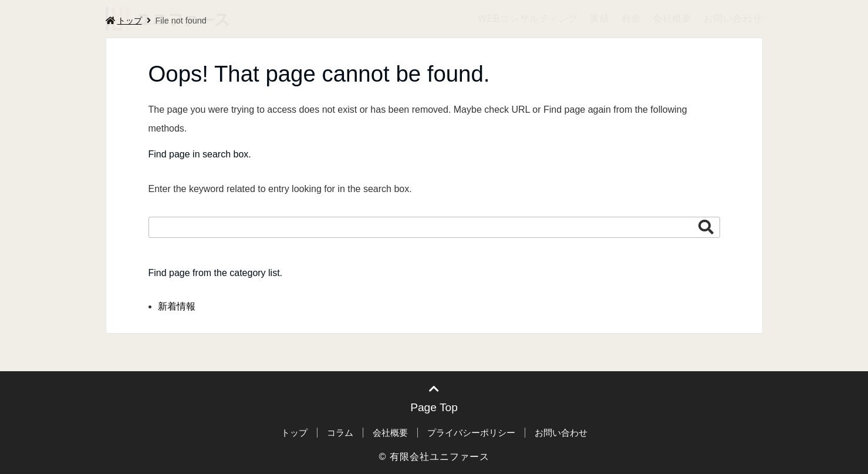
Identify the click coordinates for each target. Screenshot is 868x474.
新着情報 (177, 306)
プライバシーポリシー (471, 433)
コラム (340, 433)
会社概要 (672, 19)
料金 (631, 19)
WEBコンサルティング (528, 19)
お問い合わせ (733, 19)
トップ (294, 433)
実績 (600, 19)
